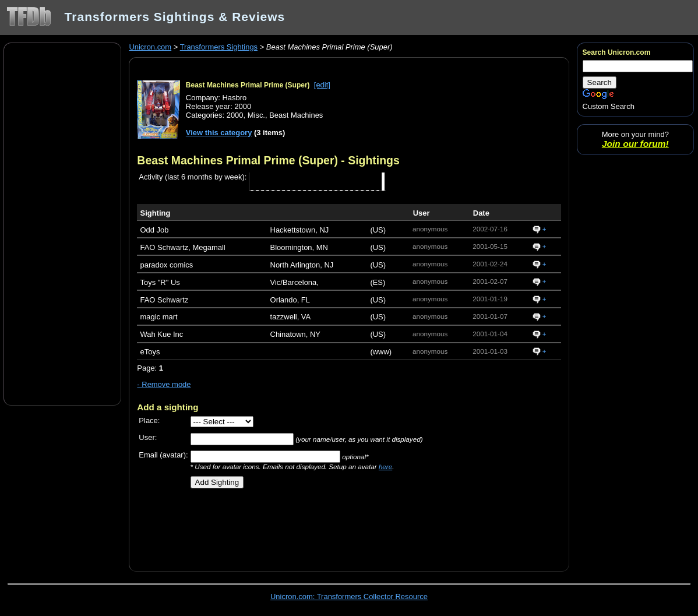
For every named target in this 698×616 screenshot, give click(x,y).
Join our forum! (635, 144)
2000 (235, 115)
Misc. (256, 115)
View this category (219, 133)
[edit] (322, 85)
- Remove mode (164, 384)
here (385, 467)
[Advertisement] (62, 223)
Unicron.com (150, 47)
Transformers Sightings (219, 47)
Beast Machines (296, 115)
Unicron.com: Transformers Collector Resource (349, 596)
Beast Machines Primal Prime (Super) (248, 85)
